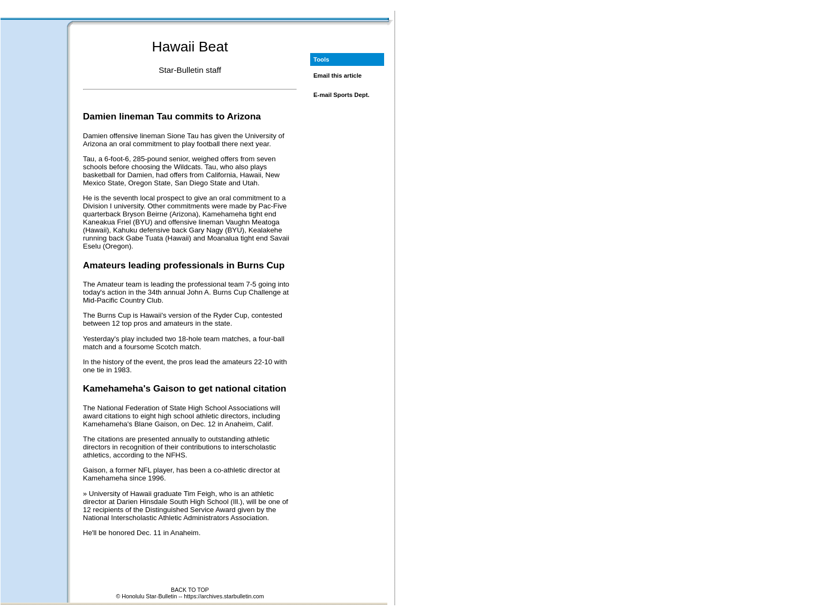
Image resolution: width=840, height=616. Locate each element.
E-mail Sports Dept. (342, 95)
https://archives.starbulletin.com (224, 596)
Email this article (337, 76)
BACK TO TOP (190, 590)
